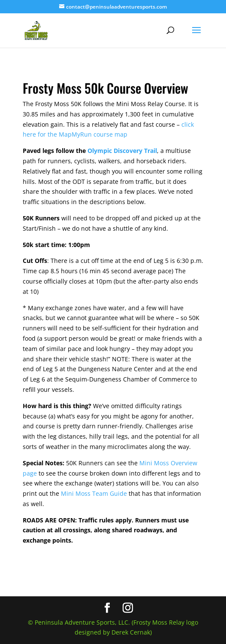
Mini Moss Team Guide (94, 493)
